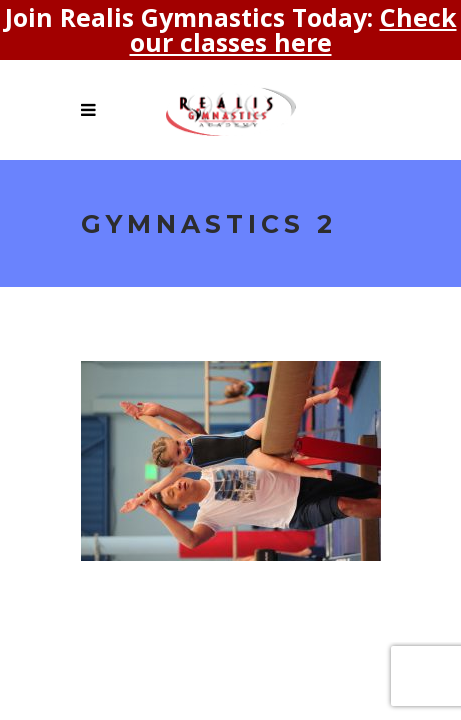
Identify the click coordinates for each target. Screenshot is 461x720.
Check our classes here (293, 29)
